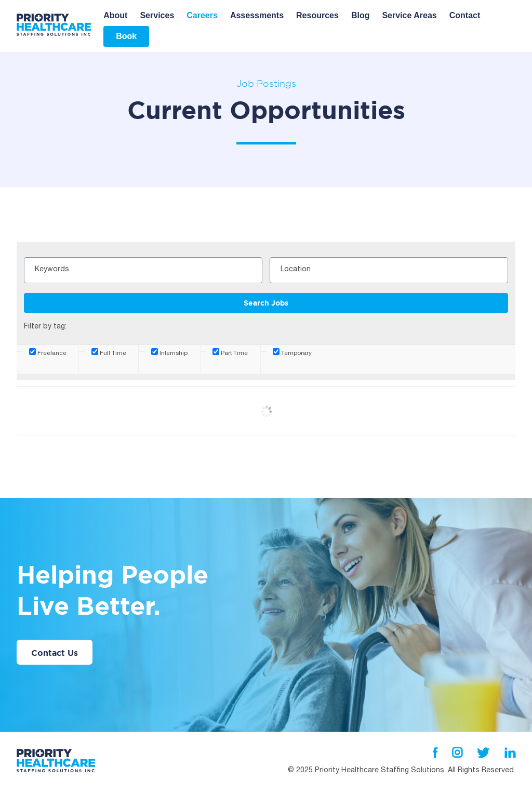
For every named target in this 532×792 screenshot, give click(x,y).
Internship (169, 352)
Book (126, 36)
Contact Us (55, 653)
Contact (465, 15)
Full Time (109, 352)
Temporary (292, 352)
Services (157, 15)
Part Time (230, 352)
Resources (317, 15)
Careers (202, 15)
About (115, 15)
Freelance (48, 352)
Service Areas (409, 15)
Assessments (257, 15)
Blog (361, 15)
